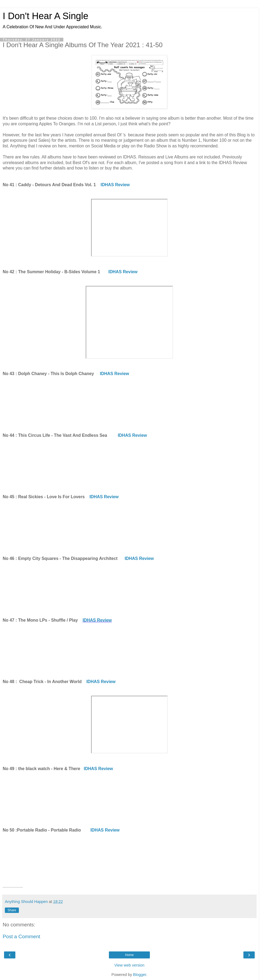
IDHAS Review (115, 185)
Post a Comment (21, 936)
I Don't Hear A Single (46, 16)
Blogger (140, 975)
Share (12, 910)
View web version (129, 965)
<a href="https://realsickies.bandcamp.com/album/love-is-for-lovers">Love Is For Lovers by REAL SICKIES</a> (129, 527)
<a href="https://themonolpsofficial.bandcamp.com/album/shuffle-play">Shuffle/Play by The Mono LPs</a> (129, 650)
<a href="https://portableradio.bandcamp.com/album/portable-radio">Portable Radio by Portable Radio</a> (129, 860)
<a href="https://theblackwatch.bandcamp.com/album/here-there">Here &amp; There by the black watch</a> (129, 799)
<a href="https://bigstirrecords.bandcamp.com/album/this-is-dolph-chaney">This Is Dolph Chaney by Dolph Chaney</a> (129, 404)
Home (129, 955)
